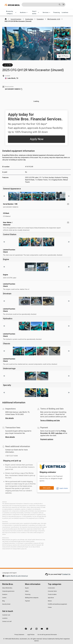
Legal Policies (31, 635)
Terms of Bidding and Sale (50, 420)
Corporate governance (8, 591)
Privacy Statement (19, 635)
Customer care (6, 615)
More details (10, 437)
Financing (57, 13)
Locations (65, 13)
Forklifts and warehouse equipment (57, 604)
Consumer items (52, 591)
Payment (27, 601)
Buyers (27, 588)
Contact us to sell (7, 621)
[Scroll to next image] (69, 196)
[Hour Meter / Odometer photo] (68, 223)
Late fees (59, 433)
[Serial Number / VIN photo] (68, 204)
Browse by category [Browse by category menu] (11, 13)
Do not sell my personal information (47, 635)
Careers (4, 598)
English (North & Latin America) (16, 576)
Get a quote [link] (47, 488)
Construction (51, 588)
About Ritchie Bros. (7, 588)
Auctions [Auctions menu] (24, 13)
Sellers (27, 591)
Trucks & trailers (52, 594)
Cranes (50, 607)
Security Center (6, 604)
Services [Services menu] (47, 13)
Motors (50, 601)
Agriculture (51, 598)
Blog (4, 601)
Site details (10, 418)
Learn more (62, 488)
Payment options (47, 439)
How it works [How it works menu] (35, 13)
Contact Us (66, 574)
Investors (5, 594)
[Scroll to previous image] (4, 196)
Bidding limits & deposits (32, 598)
